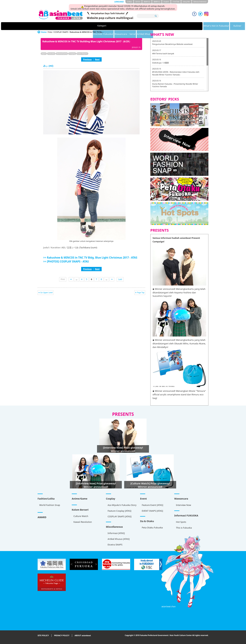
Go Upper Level (46, 292)
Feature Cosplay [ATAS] (119, 511)
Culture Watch (81, 516)
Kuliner (111, 26)
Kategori (53, 26)
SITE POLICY (43, 636)
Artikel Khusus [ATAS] (119, 539)
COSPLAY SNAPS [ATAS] (120, 516)
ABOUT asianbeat (83, 636)
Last (120, 279)
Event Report (82, 54)
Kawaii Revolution (83, 522)
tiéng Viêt (186, 2)
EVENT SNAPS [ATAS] (152, 511)
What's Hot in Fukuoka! (82, 26)
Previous (87, 59)
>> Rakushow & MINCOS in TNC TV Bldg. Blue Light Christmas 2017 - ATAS (90, 258)
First (63, 279)
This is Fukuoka (184, 528)
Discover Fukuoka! (136, 26)
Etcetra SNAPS (115, 545)
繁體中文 (157, 2)
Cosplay (72, 54)
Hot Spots (181, 522)
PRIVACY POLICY (62, 636)
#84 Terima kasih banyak (163, 53)
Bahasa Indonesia (200, 2)
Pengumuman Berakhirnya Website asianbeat (172, 44)
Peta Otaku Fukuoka (152, 528)
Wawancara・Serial (165, 26)
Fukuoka (51, 54)
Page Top (141, 292)
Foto (50, 32)
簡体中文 (147, 2)
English (166, 2)
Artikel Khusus (191, 26)
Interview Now (183, 505)
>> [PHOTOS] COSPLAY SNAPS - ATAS (66, 261)
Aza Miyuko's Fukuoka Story (122, 505)
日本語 (129, 2)
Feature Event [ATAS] (152, 505)
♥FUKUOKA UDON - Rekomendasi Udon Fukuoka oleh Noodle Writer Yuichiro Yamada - (176, 73)
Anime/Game (62, 54)
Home (44, 32)
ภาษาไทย (176, 2)
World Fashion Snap (50, 505)
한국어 (138, 2)
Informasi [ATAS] (116, 533)
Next (97, 59)
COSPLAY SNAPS (61, 32)
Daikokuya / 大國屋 (160, 63)
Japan (44, 54)
